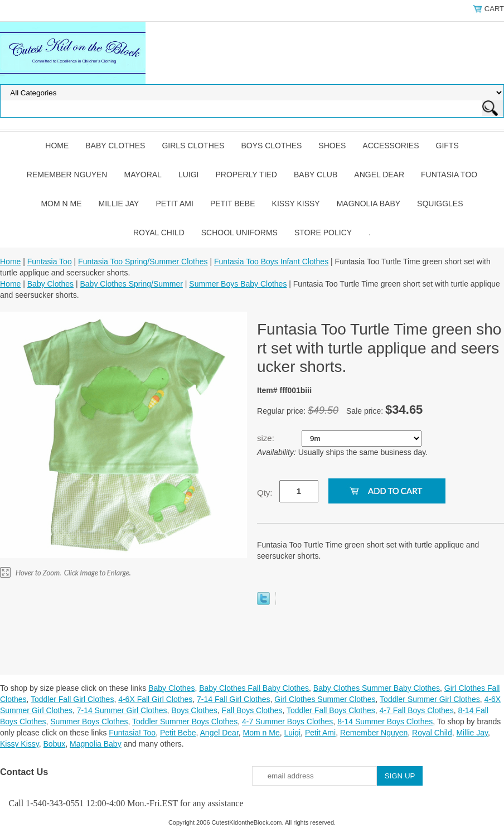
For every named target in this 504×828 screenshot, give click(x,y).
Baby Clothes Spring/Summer (131, 284)
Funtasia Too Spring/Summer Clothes (143, 262)
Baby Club (316, 175)
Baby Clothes (115, 146)
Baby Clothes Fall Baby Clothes (254, 688)
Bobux (55, 744)
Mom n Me (61, 204)
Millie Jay (119, 204)
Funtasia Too (449, 175)
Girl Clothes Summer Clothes (325, 699)
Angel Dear (379, 175)
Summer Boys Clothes (89, 722)
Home (57, 146)
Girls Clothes (193, 146)
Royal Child (159, 233)
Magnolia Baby (369, 204)
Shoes (332, 146)
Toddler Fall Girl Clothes (72, 699)
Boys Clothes (271, 146)
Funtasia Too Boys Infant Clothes (271, 262)
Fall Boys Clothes (252, 710)
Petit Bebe (233, 204)
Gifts (447, 146)
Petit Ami (174, 204)
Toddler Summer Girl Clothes (430, 699)
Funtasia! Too (132, 733)
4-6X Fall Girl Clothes (155, 699)
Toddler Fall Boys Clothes (331, 710)
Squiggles (440, 204)
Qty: (265, 493)
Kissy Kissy (296, 204)
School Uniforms (239, 233)
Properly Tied (246, 175)
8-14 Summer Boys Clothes (385, 722)
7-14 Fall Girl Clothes (234, 699)
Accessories (391, 146)
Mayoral (142, 175)
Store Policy (323, 233)
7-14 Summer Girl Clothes (122, 710)
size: (267, 438)
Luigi (189, 175)
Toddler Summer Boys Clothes (185, 722)
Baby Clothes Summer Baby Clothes (377, 688)
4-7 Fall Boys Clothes (417, 710)
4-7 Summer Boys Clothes (287, 722)
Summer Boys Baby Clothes (238, 284)
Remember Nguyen (67, 175)
